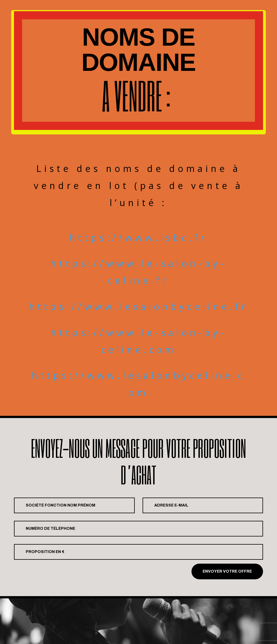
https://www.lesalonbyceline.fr (138, 306)
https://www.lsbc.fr (138, 238)
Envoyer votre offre (227, 571)
